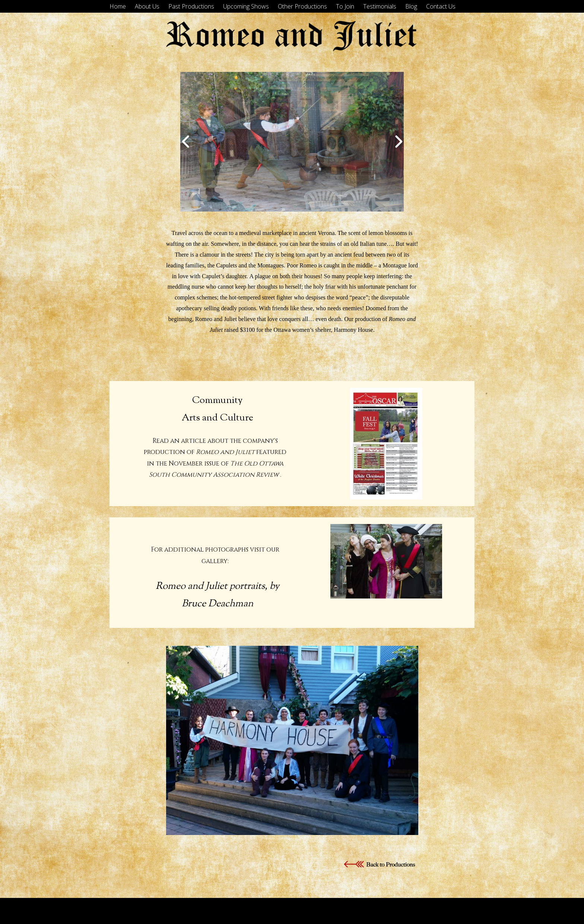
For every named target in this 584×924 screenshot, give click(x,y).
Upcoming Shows (246, 6)
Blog (411, 6)
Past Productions (191, 6)
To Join (345, 6)
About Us (147, 6)
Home (118, 6)
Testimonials (380, 6)
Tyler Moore (460, 911)
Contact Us (441, 6)
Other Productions (302, 6)
